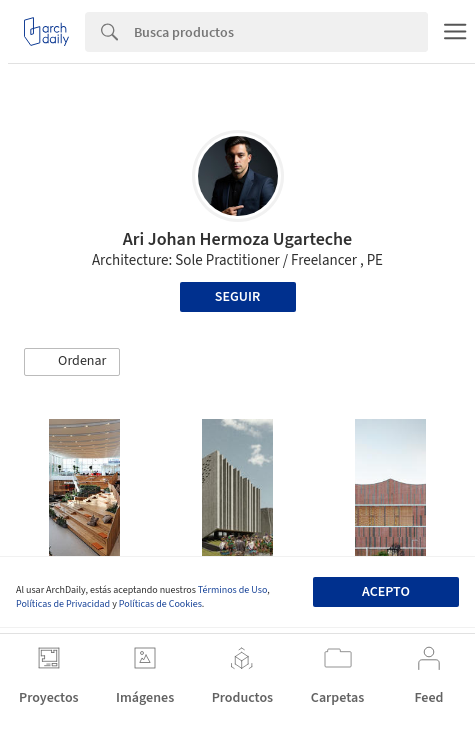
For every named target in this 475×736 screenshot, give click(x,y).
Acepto (386, 592)
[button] (72, 362)
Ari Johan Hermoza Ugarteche (238, 239)
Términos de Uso (232, 590)
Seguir (237, 297)
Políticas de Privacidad (63, 604)
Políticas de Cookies (160, 604)
